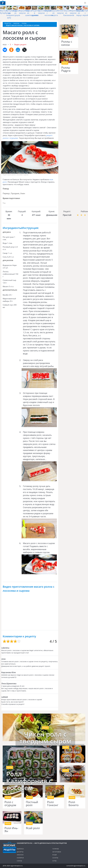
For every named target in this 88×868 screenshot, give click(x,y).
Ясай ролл (33, 828)
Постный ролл (32, 804)
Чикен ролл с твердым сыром (45, 738)
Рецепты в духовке (36, 13)
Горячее (56, 849)
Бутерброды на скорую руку (12, 14)
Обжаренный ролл (72, 777)
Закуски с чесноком (49, 13)
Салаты (55, 858)
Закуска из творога (54, 13)
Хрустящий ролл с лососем (71, 755)
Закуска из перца (79, 13)
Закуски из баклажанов (69, 13)
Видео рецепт (20, 45)
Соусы (19, 861)
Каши (55, 855)
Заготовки (57, 852)
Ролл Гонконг (53, 804)
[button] (85, 3)
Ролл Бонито (74, 804)
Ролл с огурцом (10, 804)
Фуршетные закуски (24, 12)
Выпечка (20, 849)
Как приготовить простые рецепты (3, 3)
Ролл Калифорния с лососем (29, 781)
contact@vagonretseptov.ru (76, 866)
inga (5, 45)
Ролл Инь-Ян (11, 830)
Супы (54, 861)
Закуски (20, 855)
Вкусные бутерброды (5, 12)
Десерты (20, 852)
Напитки (20, 858)
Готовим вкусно (9, 847)
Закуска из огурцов (16, 13)
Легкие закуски (60, 12)
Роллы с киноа (67, 43)
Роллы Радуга (66, 69)
